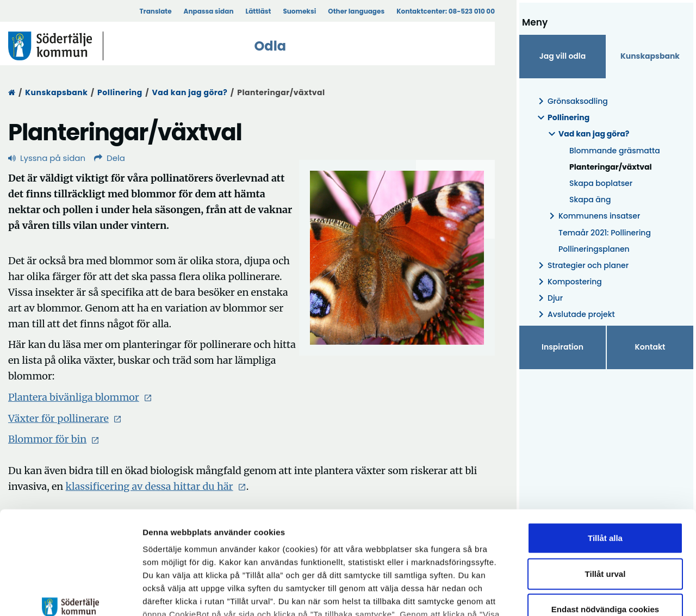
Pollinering (120, 92)
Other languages (356, 11)
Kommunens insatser (593, 216)
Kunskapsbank (56, 92)
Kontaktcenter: (446, 11)
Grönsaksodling (571, 101)
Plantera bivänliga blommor (80, 397)
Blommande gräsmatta (615, 151)
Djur (549, 298)
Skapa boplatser (601, 183)
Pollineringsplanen (594, 249)
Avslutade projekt (575, 315)
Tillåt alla (605, 450)
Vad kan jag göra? (190, 92)
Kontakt (650, 347)
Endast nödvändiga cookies (605, 521)
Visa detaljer (596, 595)
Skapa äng (590, 200)
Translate (155, 11)
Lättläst (259, 11)
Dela (110, 158)
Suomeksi (299, 11)
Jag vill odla (563, 56)
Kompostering (568, 282)
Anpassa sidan (209, 11)
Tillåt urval (605, 485)
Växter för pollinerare (65, 418)
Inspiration (563, 347)
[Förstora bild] (397, 258)
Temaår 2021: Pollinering (605, 233)
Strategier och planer (582, 266)
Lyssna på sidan (47, 158)
